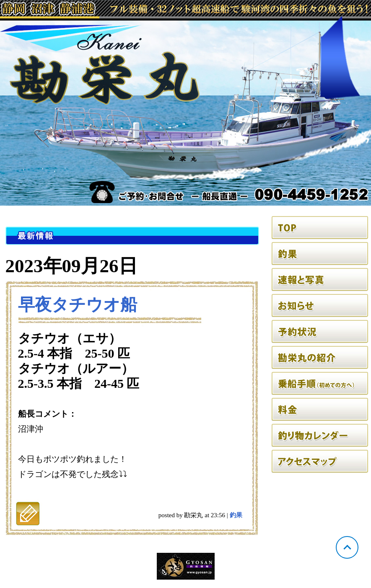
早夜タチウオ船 (78, 305)
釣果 (236, 515)
